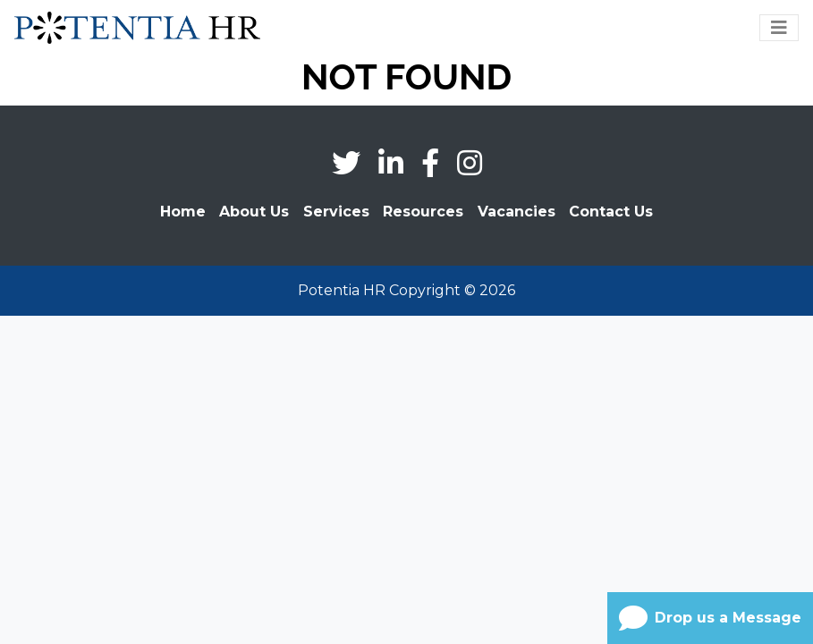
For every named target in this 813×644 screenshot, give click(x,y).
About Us (254, 212)
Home (183, 212)
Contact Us (611, 212)
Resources (423, 212)
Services (336, 212)
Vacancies (517, 212)
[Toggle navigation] (779, 28)
